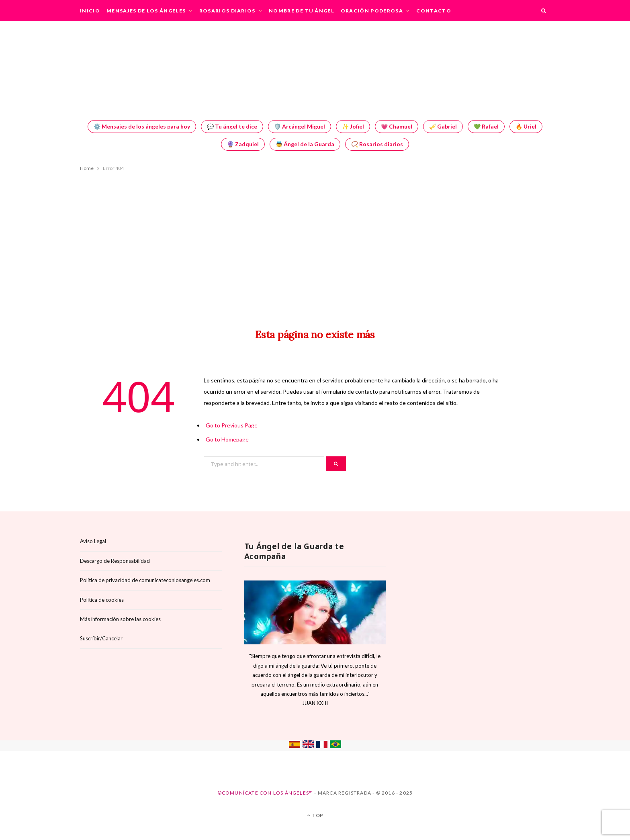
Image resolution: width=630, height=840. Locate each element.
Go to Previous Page (232, 425)
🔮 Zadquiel (243, 144)
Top (315, 815)
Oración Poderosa (372, 11)
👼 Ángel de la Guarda (305, 144)
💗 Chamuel (397, 126)
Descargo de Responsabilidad (115, 561)
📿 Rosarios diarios (377, 144)
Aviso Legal (93, 541)
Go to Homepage (227, 439)
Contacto (434, 11)
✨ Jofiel (353, 126)
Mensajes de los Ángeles (146, 11)
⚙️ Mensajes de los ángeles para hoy (142, 126)
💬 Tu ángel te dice (232, 126)
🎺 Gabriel (443, 126)
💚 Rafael (486, 126)
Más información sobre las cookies (120, 619)
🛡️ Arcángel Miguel (300, 126)
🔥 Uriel (526, 126)
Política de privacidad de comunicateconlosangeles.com (145, 580)
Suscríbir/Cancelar (101, 638)
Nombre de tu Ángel (302, 11)
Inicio (90, 11)
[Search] (544, 11)
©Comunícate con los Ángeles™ (265, 793)
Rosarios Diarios (227, 11)
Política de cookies (102, 600)
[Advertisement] (315, 243)
